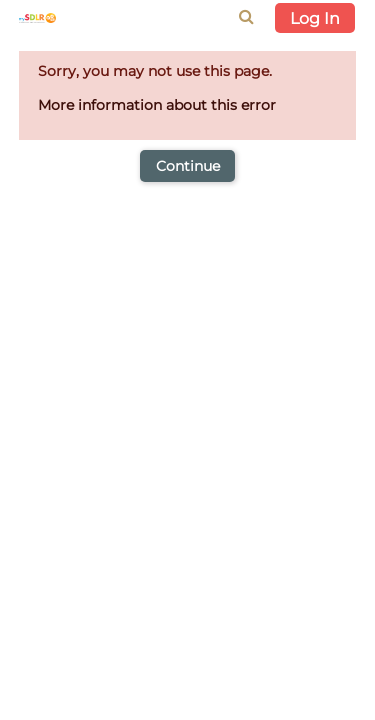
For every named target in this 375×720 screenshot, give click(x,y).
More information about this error (157, 105)
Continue (188, 166)
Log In (315, 18)
